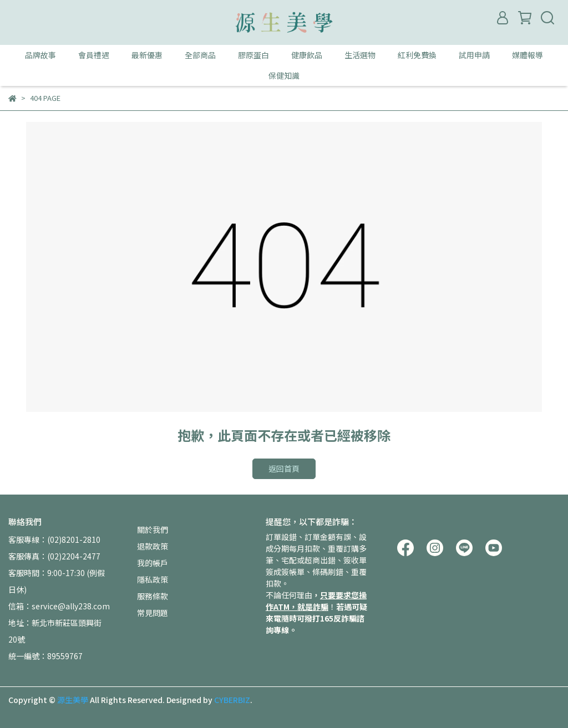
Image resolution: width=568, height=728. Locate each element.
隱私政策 (153, 579)
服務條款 (153, 596)
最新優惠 (147, 55)
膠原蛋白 (253, 55)
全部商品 (200, 55)
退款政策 (153, 546)
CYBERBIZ (232, 700)
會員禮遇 (94, 55)
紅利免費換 (417, 55)
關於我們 (153, 530)
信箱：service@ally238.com (59, 606)
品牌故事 (40, 55)
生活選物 (360, 55)
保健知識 (284, 75)
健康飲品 (307, 55)
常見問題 (153, 613)
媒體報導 (528, 55)
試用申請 (474, 55)
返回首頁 (284, 469)
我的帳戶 (153, 563)
